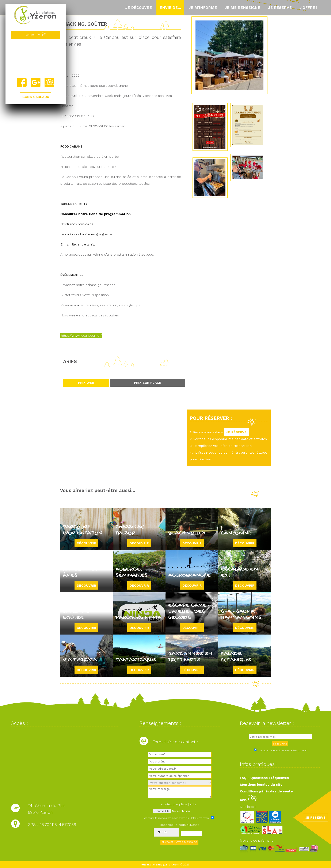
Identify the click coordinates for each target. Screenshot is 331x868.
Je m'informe (203, 8)
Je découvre (139, 8)
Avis (248, 800)
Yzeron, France (36, 58)
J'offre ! (308, 8)
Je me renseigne (242, 8)
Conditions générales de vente (266, 791)
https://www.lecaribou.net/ (81, 336)
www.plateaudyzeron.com (160, 865)
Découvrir (86, 543)
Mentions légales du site (261, 785)
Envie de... (170, 8)
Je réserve (280, 8)
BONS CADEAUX (36, 97)
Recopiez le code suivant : (179, 825)
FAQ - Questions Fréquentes (264, 778)
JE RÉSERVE (236, 432)
